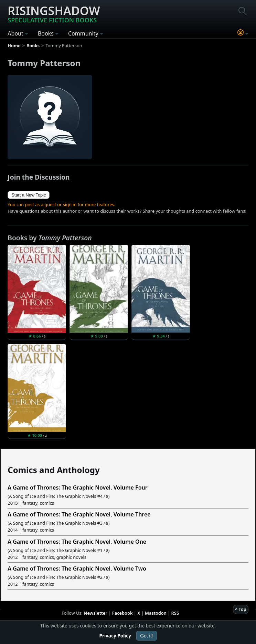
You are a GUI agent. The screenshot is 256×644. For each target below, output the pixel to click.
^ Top (241, 609)
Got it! (146, 636)
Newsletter (95, 613)
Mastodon (156, 613)
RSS (175, 613)
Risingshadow (54, 13)
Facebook (122, 613)
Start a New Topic (29, 195)
